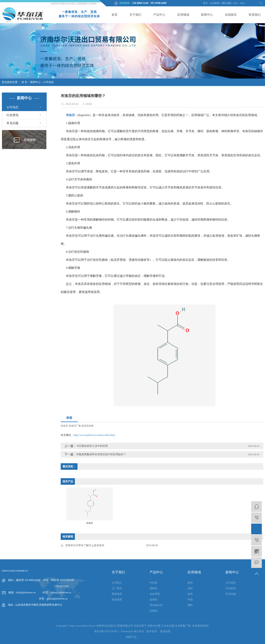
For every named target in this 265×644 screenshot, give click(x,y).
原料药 (154, 588)
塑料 (190, 605)
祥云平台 (139, 631)
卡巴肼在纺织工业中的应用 (92, 446)
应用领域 (183, 15)
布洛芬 (64, 426)
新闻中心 (207, 15)
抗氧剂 (154, 611)
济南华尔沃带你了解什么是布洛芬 (85, 545)
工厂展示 (117, 588)
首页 (114, 15)
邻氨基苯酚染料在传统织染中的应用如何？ (101, 454)
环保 (190, 600)
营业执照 (117, 600)
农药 (190, 588)
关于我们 (135, 15)
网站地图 (227, 3)
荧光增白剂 (156, 605)
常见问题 (13, 123)
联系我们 (255, 15)
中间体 (154, 583)
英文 (205, 3)
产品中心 (159, 15)
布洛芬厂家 (75, 426)
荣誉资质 (117, 594)
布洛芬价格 (87, 426)
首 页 (24, 82)
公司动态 (49, 82)
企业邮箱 (215, 3)
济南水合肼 (154, 626)
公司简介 (117, 583)
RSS (236, 3)
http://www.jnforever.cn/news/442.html (94, 435)
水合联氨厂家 (183, 626)
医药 (190, 583)
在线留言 (231, 15)
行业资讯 (13, 115)
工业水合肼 (168, 626)
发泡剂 (154, 600)
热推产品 (131, 637)
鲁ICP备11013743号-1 (107, 631)
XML (242, 3)
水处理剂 (155, 594)
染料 (190, 594)
